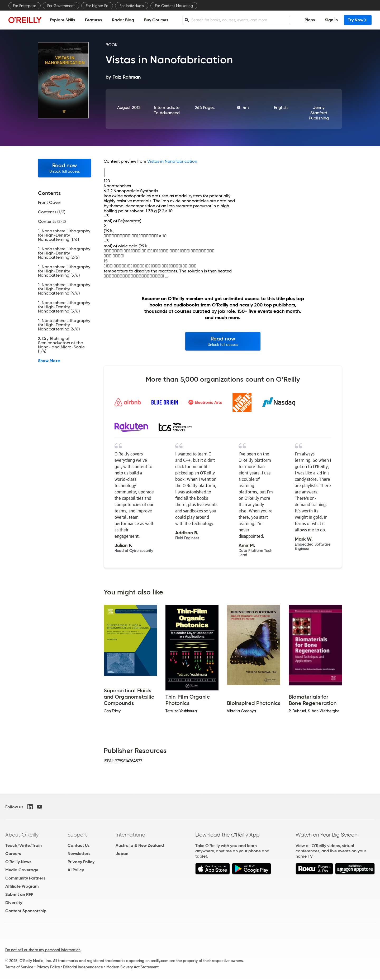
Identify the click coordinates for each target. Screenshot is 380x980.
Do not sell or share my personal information (43, 950)
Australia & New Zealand (140, 845)
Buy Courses (156, 20)
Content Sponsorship (26, 911)
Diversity (14, 903)
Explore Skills (62, 20)
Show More (49, 361)
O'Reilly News (18, 862)
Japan (122, 854)
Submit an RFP (19, 894)
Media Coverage (22, 870)
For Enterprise (25, 6)
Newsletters (79, 854)
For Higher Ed (97, 6)
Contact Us (79, 845)
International (131, 835)
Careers (13, 854)
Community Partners (25, 878)
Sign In (331, 20)
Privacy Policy (81, 862)
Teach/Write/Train (23, 845)
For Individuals (132, 6)
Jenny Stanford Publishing (319, 113)
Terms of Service (19, 967)
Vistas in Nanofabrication (172, 161)
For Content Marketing (174, 6)
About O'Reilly (22, 835)
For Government (61, 6)
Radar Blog (123, 20)
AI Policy (76, 870)
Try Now (358, 20)
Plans (310, 20)
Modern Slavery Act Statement (132, 967)
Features (93, 20)
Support (77, 835)
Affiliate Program (22, 886)
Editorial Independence (83, 967)
